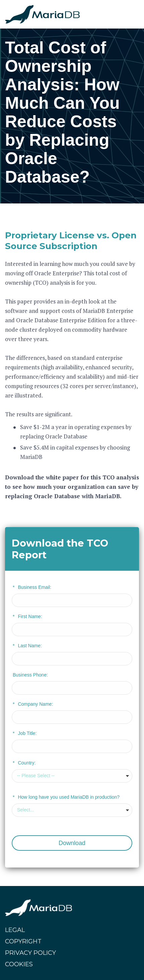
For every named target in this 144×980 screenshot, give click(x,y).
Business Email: (32, 587)
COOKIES (19, 964)
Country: (24, 763)
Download (72, 843)
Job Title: (25, 733)
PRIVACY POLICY (30, 953)
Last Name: (27, 646)
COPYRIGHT (23, 941)
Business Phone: (30, 675)
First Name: (27, 616)
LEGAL (15, 930)
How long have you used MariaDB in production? (66, 797)
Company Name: (33, 704)
